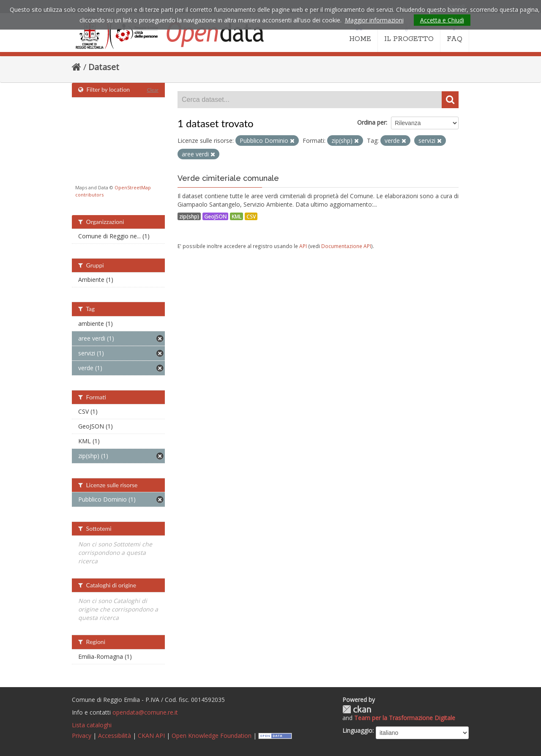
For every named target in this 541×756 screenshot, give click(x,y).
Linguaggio (357, 730)
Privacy (82, 736)
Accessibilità (115, 736)
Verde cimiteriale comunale (228, 178)
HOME (360, 33)
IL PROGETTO (409, 33)
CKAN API (151, 736)
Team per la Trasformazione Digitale (405, 718)
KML (236, 216)
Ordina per (372, 122)
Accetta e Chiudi (442, 20)
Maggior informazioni (374, 20)
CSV (251, 216)
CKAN (357, 709)
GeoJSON (215, 216)
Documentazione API (346, 246)
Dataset (104, 67)
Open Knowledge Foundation (212, 736)
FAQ (455, 33)
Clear (153, 90)
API (303, 246)
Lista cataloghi (92, 725)
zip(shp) (189, 216)
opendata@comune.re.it (145, 712)
